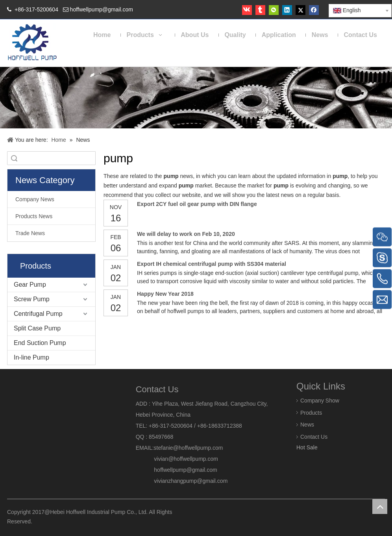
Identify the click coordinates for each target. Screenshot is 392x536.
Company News (35, 199)
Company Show (320, 400)
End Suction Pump (40, 343)
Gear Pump (30, 285)
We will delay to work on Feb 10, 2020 (186, 234)
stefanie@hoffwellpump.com (189, 448)
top (380, 506)
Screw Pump (32, 299)
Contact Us (314, 437)
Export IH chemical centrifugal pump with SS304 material (212, 264)
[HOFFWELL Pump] (33, 43)
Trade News (30, 233)
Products (311, 412)
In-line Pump (31, 357)
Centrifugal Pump (38, 314)
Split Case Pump (37, 328)
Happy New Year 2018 (165, 294)
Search (14, 158)
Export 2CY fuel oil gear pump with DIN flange (197, 204)
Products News (34, 216)
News (307, 425)
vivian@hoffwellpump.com (177, 459)
